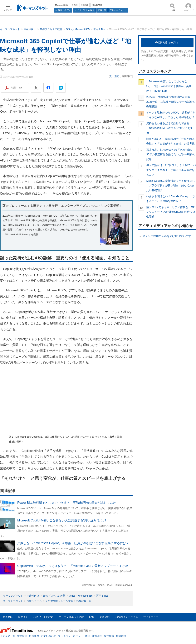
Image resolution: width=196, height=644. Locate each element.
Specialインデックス (126, 617)
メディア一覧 (7, 636)
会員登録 (8, 617)
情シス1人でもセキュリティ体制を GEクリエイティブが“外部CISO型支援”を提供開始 (171, 212)
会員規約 (105, 617)
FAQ (92, 617)
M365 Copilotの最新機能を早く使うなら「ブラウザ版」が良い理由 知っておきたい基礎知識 (171, 185)
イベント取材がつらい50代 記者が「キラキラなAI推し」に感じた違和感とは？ (171, 115)
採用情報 (109, 636)
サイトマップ (151, 617)
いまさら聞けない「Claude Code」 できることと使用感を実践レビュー (170, 199)
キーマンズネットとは (71, 617)
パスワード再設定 (43, 617)
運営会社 (97, 636)
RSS (88, 636)
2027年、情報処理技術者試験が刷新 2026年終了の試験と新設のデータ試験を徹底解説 (171, 102)
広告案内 (34, 636)
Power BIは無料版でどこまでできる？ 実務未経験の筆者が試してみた (67, 503)
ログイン (23, 617)
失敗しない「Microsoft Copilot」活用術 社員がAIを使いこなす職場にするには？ (73, 543)
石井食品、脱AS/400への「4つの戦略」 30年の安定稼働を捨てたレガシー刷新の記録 (171, 154)
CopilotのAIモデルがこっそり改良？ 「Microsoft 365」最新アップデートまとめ (73, 566)
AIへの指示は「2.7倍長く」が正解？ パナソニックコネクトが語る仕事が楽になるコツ (171, 170)
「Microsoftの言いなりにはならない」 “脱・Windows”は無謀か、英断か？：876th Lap (169, 86)
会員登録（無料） (167, 43)
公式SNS (22, 636)
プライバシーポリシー (71, 636)
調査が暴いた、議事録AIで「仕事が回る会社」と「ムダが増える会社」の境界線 (170, 141)
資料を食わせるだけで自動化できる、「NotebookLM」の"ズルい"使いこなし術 (170, 128)
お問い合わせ (49, 636)
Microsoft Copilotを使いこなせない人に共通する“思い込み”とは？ (62, 520)
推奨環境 (121, 636)
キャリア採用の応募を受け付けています (167, 236)
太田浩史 (114, 76)
